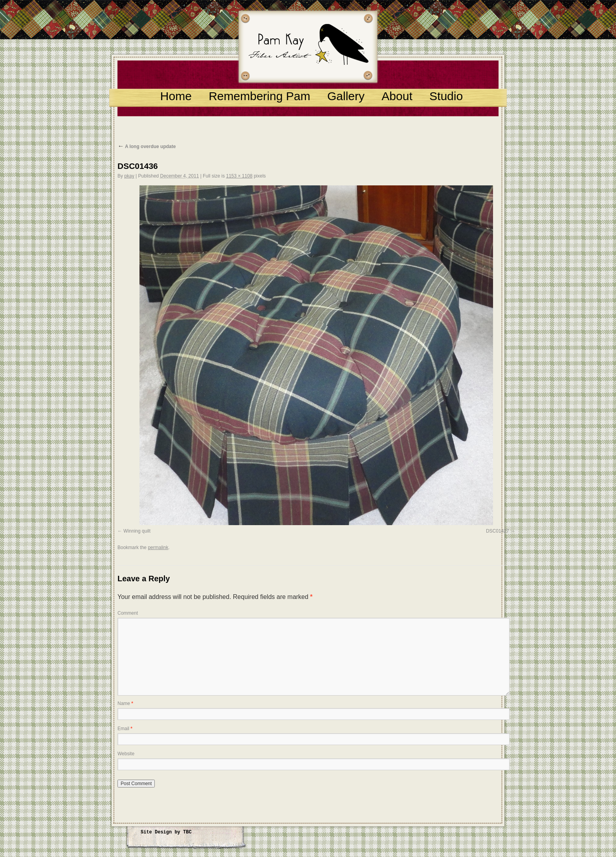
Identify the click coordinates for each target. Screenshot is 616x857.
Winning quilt (137, 531)
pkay (129, 176)
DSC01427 (498, 531)
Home (176, 96)
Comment (128, 613)
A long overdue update (147, 146)
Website (126, 754)
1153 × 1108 (239, 176)
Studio (446, 96)
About (397, 96)
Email (125, 729)
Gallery (346, 96)
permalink (158, 548)
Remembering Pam (259, 96)
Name (125, 703)
